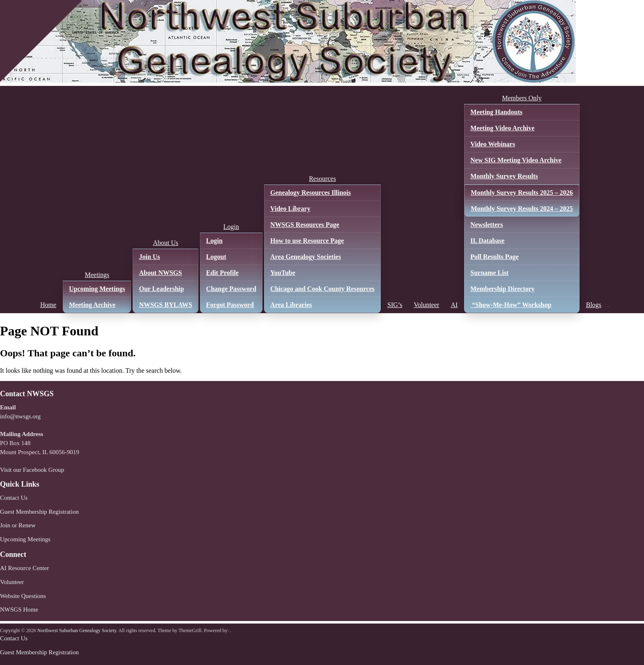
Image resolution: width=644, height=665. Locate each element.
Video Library (290, 209)
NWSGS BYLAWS (165, 305)
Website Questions (23, 596)
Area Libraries (291, 305)
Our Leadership (161, 289)
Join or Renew (18, 525)
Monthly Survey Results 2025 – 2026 (522, 193)
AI (454, 305)
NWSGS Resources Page (305, 225)
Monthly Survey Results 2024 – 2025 (522, 209)
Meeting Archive (92, 305)
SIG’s (395, 305)
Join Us (149, 257)
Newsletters (486, 225)
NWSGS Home (19, 610)
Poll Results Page (494, 257)
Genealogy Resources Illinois (310, 193)
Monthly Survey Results (504, 176)
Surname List (489, 273)
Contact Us (14, 498)
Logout (216, 257)
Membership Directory (503, 289)
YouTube (283, 273)
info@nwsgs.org (20, 416)
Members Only (522, 98)
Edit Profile (222, 273)
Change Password (231, 289)
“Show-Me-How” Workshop (511, 305)
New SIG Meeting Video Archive (516, 160)
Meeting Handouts (496, 112)
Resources (322, 179)
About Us (166, 243)
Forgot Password (230, 305)
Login (231, 227)
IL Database (487, 241)
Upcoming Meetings (97, 289)
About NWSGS (160, 273)
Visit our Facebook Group (32, 470)
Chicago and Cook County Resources (322, 289)
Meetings (97, 275)
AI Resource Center (24, 568)
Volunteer (426, 305)
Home (48, 305)
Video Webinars (493, 144)
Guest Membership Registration (39, 512)
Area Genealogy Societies (306, 257)
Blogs (594, 305)
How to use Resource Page (307, 241)
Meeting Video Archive (502, 128)
